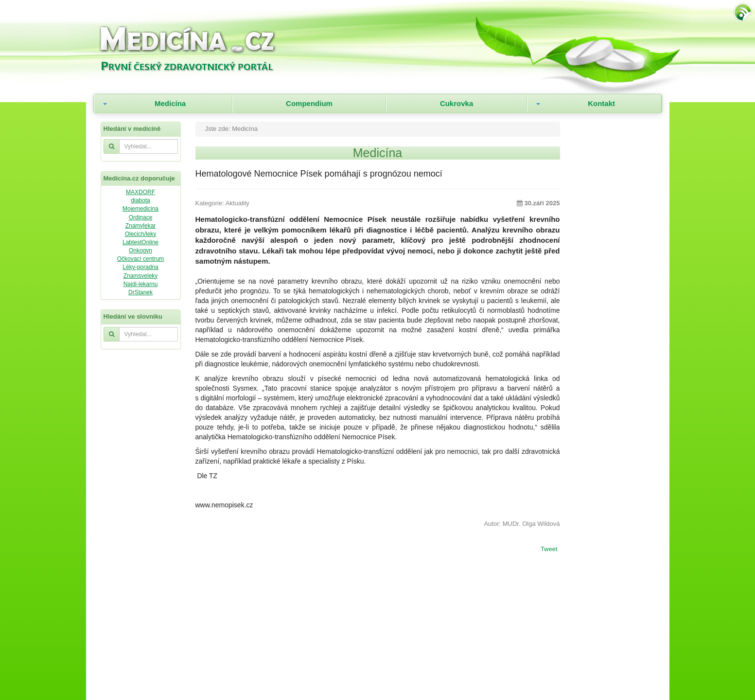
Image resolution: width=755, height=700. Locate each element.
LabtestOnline (140, 242)
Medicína (170, 103)
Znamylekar (141, 226)
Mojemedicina (140, 209)
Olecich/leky (141, 234)
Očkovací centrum (141, 259)
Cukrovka (457, 103)
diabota (140, 200)
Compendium (309, 103)
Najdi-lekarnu (141, 284)
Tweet (549, 550)
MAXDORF (140, 192)
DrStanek (140, 292)
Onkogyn (140, 251)
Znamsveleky (141, 276)
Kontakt (601, 103)
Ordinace (141, 217)
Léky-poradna (140, 267)
